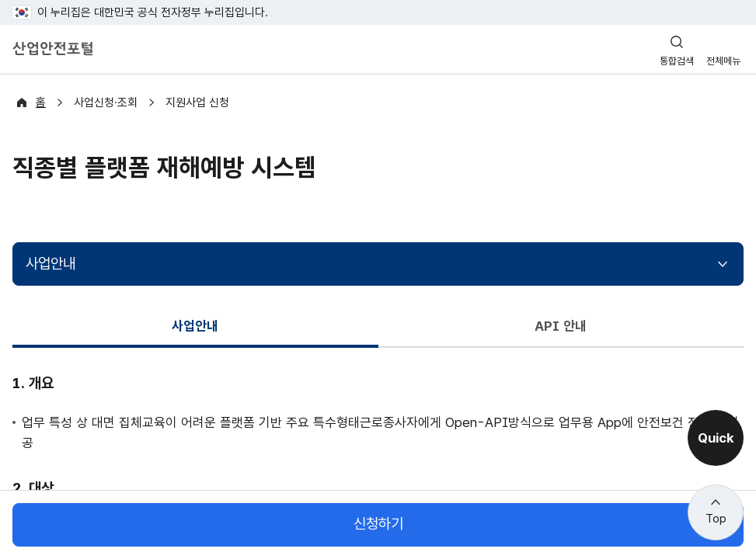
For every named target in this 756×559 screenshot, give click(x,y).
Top (716, 519)
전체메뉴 (723, 61)
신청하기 (378, 524)
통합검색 (677, 61)
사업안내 (51, 264)
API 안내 (561, 326)
